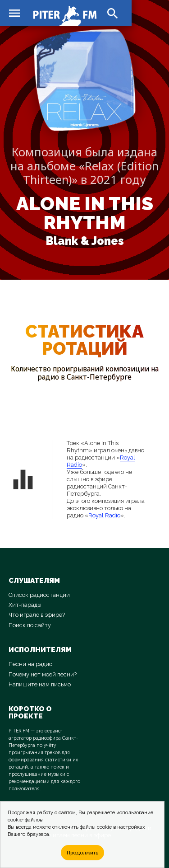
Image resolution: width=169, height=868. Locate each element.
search (113, 14)
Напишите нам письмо (40, 684)
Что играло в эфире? (37, 615)
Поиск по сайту (30, 625)
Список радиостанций (39, 595)
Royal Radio (104, 515)
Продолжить (82, 852)
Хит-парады (25, 605)
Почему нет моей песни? (43, 674)
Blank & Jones (85, 241)
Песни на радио (30, 664)
